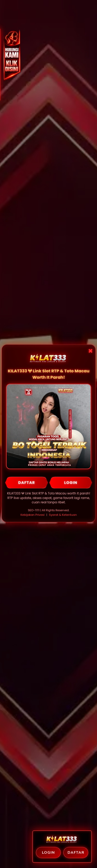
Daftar (76, 853)
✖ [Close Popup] (90, 352)
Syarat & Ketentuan (63, 515)
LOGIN (70, 483)
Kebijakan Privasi (32, 515)
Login (48, 853)
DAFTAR (27, 483)
